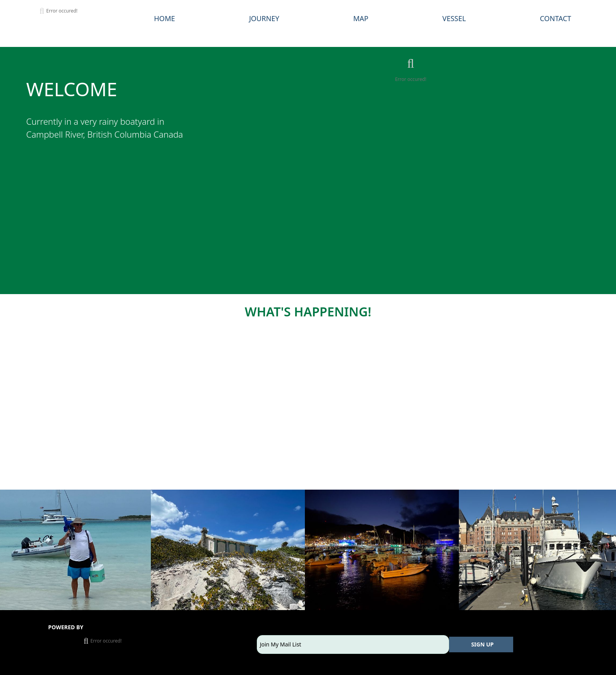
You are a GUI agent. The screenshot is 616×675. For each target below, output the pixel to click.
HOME (165, 18)
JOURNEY (264, 18)
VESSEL (454, 18)
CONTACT (555, 18)
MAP (361, 18)
